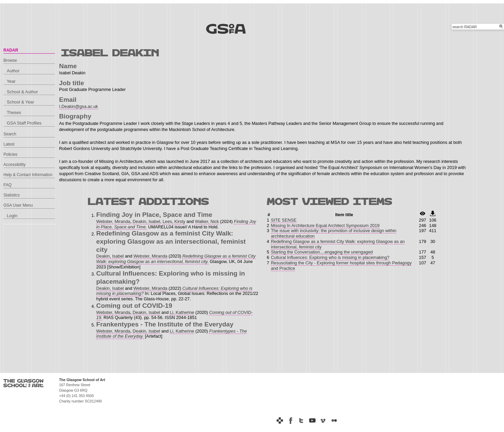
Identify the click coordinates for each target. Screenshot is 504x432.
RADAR (11, 50)
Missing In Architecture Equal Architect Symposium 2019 (325, 226)
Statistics (12, 195)
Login (12, 216)
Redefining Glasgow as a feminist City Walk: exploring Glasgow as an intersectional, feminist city (338, 244)
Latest (9, 144)
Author (13, 71)
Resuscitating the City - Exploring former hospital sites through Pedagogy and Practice (341, 266)
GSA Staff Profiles (24, 123)
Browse (10, 60)
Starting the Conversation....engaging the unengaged (322, 252)
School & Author (22, 92)
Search (10, 134)
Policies (10, 154)
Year (11, 81)
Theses (14, 112)
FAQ (7, 185)
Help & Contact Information (28, 175)
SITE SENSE (284, 220)
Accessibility (14, 165)
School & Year (20, 102)
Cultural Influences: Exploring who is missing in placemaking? (330, 257)
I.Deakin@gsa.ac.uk (79, 106)
